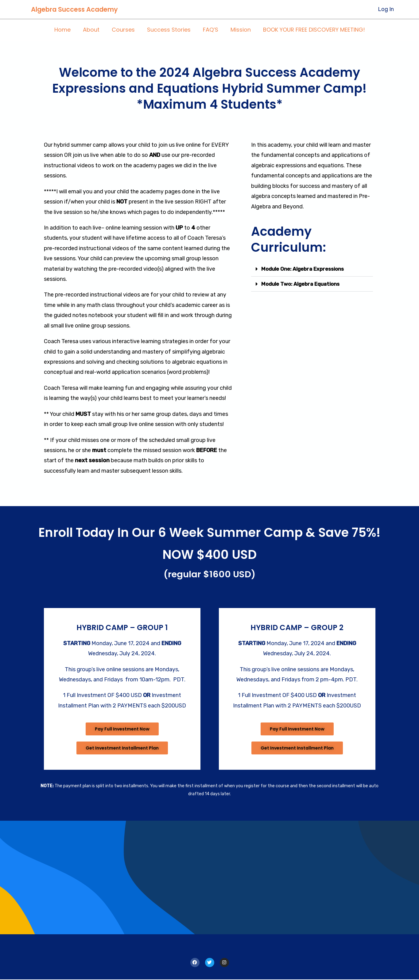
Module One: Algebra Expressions (306, 269)
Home (66, 30)
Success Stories (169, 30)
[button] (312, 269)
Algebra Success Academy (74, 9)
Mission (238, 30)
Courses (124, 30)
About (94, 30)
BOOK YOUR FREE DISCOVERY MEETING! (310, 30)
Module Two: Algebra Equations (304, 284)
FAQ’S (209, 30)
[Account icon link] (386, 9)
